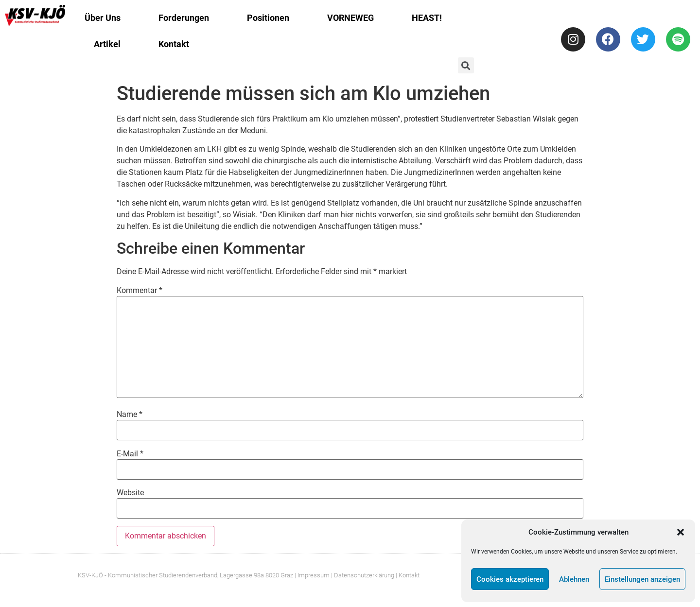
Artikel (107, 44)
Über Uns (103, 18)
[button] (681, 532)
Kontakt (174, 44)
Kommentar (140, 291)
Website (130, 493)
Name (130, 415)
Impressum (314, 575)
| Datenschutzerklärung (363, 575)
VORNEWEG (350, 18)
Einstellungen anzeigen (642, 579)
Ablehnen (574, 579)
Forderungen (184, 18)
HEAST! (427, 18)
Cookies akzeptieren (510, 579)
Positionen (268, 18)
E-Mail (130, 454)
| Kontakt (408, 575)
